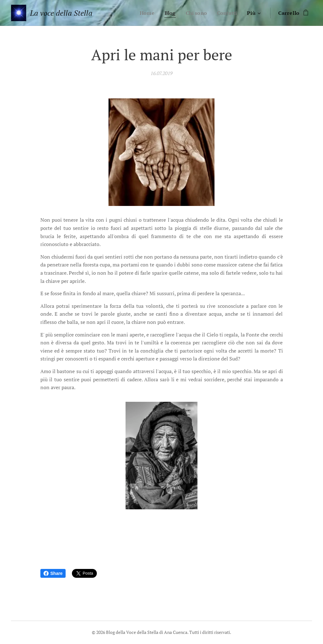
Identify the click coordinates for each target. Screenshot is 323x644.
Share (53, 573)
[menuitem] (144, 13)
